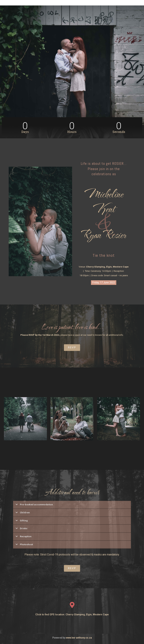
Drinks (24, 528)
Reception (26, 536)
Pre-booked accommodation (36, 504)
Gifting (24, 520)
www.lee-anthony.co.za (79, 636)
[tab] (72, 505)
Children (25, 512)
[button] (104, 283)
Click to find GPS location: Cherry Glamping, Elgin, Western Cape (72, 613)
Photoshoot (26, 544)
